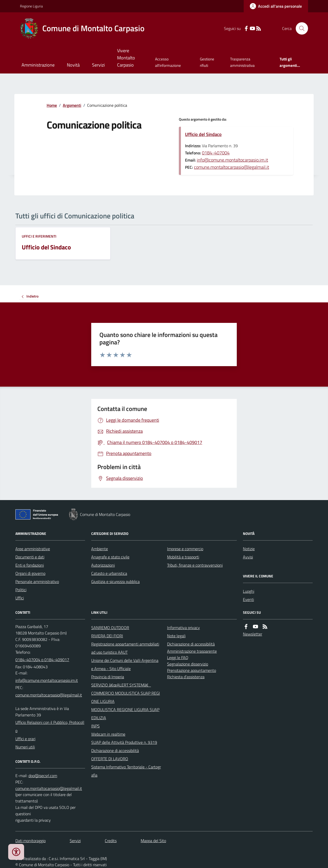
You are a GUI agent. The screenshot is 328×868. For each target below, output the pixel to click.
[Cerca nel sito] (300, 28)
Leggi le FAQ (178, 658)
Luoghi (249, 591)
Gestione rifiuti (207, 62)
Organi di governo (30, 573)
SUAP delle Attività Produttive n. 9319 (124, 742)
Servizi (98, 65)
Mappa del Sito (153, 841)
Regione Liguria (31, 6)
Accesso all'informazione (168, 62)
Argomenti (72, 105)
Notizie (249, 549)
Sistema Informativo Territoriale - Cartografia (126, 771)
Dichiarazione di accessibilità (115, 750)
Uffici (20, 598)
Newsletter (253, 634)
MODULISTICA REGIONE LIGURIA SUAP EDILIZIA (125, 714)
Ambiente (100, 549)
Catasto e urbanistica (109, 573)
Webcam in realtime (108, 734)
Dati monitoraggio (30, 841)
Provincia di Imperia (108, 677)
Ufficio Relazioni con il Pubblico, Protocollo (50, 726)
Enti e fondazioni (30, 565)
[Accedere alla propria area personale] (276, 6)
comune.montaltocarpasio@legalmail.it (232, 167)
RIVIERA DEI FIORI (107, 636)
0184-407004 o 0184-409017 (42, 660)
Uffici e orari (25, 739)
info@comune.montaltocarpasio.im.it (232, 160)
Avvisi (248, 557)
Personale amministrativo (37, 581)
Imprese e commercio (185, 549)
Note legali (176, 636)
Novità (73, 65)
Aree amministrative (33, 549)
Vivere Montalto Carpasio (126, 58)
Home (52, 105)
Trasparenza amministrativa (242, 62)
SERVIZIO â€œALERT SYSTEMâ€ (121, 685)
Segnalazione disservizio (188, 664)
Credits (111, 841)
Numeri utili (25, 747)
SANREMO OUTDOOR (110, 628)
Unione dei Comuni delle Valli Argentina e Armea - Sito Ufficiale (125, 664)
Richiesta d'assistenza (186, 677)
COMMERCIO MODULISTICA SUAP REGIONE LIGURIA (126, 697)
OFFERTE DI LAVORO (110, 759)
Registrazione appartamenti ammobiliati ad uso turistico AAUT (125, 648)
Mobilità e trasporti (183, 557)
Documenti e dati (30, 557)
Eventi (248, 599)
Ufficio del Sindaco (203, 134)
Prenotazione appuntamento (192, 670)
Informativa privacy (183, 628)
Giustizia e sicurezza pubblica (115, 581)
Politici (21, 590)
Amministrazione (38, 65)
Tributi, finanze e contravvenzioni (195, 565)
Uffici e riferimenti (39, 236)
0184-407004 (216, 153)
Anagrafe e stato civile (110, 557)
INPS (95, 726)
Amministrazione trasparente (192, 651)
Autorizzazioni (103, 565)
